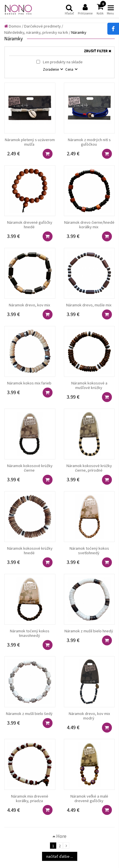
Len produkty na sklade (59, 62)
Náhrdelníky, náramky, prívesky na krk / (37, 32)
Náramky (79, 32)
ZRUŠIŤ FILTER (98, 51)
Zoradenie (51, 69)
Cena (70, 69)
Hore (59, 836)
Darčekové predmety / (44, 26)
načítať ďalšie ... (60, 856)
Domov (13, 26)
